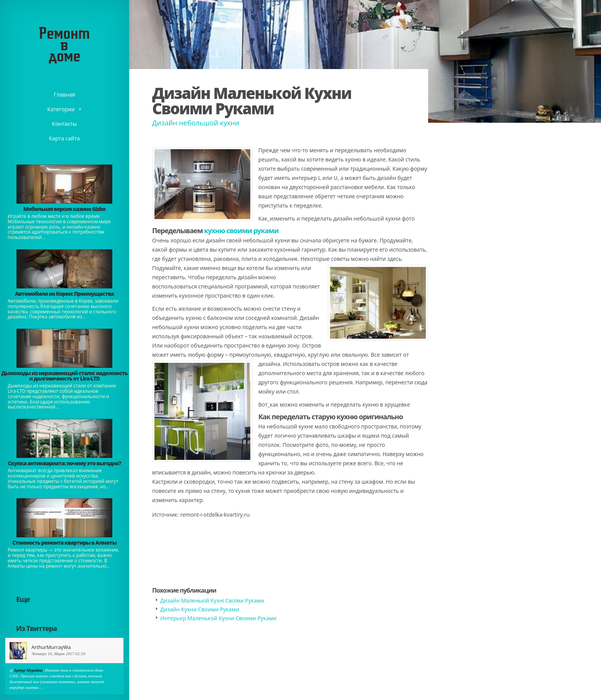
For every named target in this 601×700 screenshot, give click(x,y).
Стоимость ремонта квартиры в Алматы (64, 543)
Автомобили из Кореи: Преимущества (64, 294)
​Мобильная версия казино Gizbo (64, 209)
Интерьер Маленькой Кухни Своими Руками (218, 618)
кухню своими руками (241, 231)
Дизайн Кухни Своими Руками (200, 609)
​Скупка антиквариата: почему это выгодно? (64, 463)
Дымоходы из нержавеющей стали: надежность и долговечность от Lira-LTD (64, 376)
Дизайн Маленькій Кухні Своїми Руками (212, 600)
